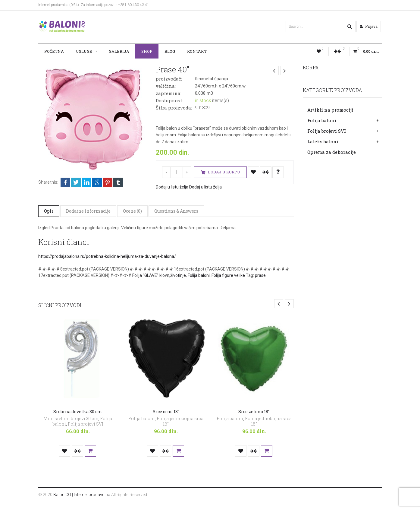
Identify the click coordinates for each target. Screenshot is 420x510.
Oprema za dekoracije (332, 152)
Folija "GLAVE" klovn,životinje (159, 275)
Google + (97, 182)
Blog (170, 51)
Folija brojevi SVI (327, 131)
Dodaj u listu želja (253, 172)
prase (260, 275)
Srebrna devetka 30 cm (78, 412)
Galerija (119, 51)
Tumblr (118, 182)
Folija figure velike (228, 275)
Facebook (65, 182)
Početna (54, 51)
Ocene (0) (132, 211)
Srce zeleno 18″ (254, 412)
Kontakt (197, 51)
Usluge (84, 51)
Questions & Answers (176, 211)
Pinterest (108, 182)
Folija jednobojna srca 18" (180, 421)
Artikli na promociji (330, 110)
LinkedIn (86, 182)
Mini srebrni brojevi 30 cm (71, 418)
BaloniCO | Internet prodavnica (82, 495)
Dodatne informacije (88, 211)
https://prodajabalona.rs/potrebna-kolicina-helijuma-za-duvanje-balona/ (107, 256)
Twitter (76, 182)
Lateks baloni (323, 141)
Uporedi (266, 172)
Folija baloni (322, 120)
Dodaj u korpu (220, 172)
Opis (49, 211)
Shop (147, 51)
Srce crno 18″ (166, 412)
